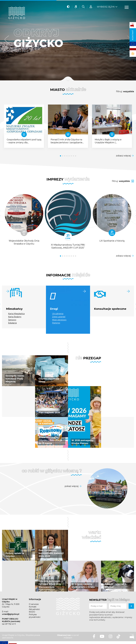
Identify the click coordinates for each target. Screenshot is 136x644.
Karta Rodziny (15, 317)
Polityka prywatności (35, 616)
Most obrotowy (59, 320)
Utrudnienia (58, 314)
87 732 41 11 (11, 624)
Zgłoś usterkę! (59, 317)
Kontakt (133, 35)
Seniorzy (12, 320)
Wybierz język (106, 7)
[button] (7, 40)
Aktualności (34, 609)
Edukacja (12, 323)
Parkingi (56, 323)
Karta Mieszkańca (16, 314)
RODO (32, 612)
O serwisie (34, 604)
